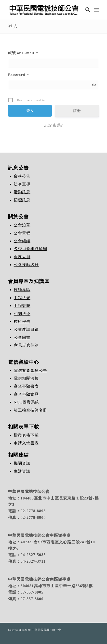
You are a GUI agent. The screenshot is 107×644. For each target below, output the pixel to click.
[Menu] (96, 10)
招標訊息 (22, 200)
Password (19, 75)
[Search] (85, 10)
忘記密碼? (53, 125)
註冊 (77, 111)
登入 (13, 26)
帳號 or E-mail (23, 53)
